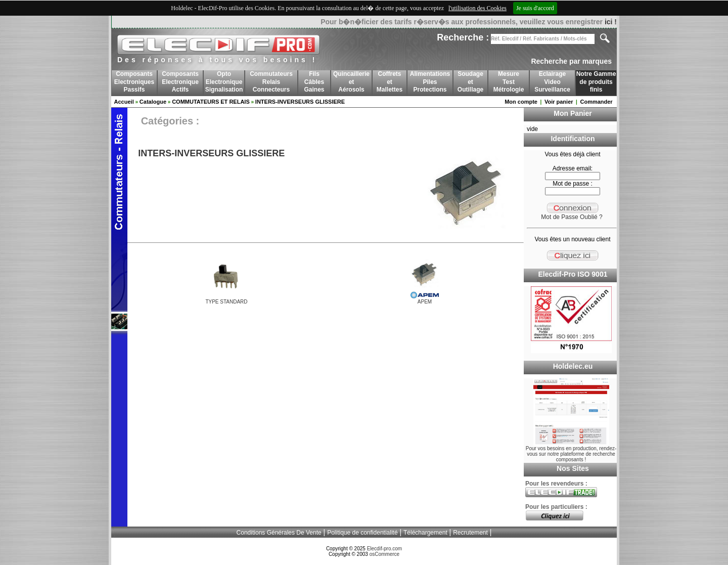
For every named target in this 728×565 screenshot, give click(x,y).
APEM (425, 302)
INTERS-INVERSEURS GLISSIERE (300, 102)
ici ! (611, 22)
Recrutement (470, 533)
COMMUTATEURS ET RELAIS (211, 102)
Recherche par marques (571, 61)
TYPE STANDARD (226, 302)
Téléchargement (425, 533)
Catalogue (153, 102)
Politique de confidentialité (362, 533)
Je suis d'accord (535, 8)
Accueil (124, 102)
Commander (596, 102)
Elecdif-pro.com (384, 549)
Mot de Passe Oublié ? (572, 217)
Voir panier (559, 102)
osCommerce (384, 554)
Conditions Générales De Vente (279, 533)
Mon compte (521, 102)
